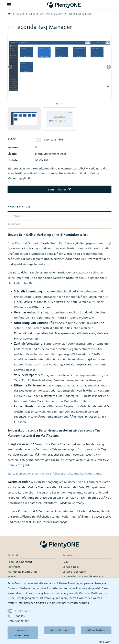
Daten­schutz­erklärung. (76, 603)
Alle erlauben (96, 630)
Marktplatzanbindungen (23, 572)
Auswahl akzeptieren (23, 633)
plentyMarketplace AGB (51, 154)
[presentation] (10, 67)
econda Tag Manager (78, 14)
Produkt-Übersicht (20, 562)
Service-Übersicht (74, 572)
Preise (12, 576)
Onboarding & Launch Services (83, 576)
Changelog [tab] (17, 216)
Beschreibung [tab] (19, 207)
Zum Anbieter (59, 189)
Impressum (104, 641)
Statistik (20, 616)
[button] (57, 104)
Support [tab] (14, 224)
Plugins (18, 14)
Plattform (14, 567)
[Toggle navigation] (9, 5)
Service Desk (71, 567)
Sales (30, 14)
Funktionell (23, 611)
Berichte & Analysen (50, 14)
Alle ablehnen (59, 630)
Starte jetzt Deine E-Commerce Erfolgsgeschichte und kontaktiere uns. (55, 473)
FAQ (65, 562)
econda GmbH (49, 139)
